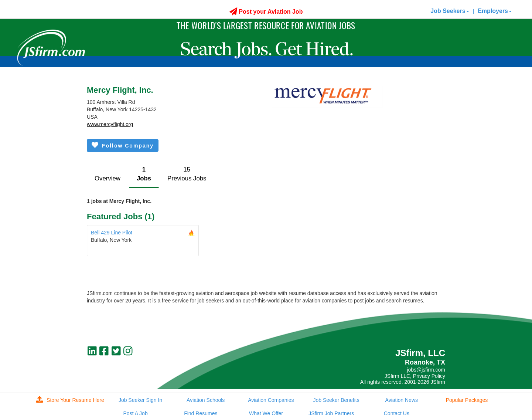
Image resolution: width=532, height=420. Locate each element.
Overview (108, 178)
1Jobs (144, 174)
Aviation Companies (271, 400)
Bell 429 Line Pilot (112, 233)
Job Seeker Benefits (336, 400)
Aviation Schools (206, 400)
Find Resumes (201, 413)
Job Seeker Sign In (140, 400)
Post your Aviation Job (266, 12)
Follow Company (123, 145)
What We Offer (266, 413)
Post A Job (136, 413)
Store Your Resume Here (70, 400)
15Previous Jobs (187, 174)
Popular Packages (467, 400)
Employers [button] (495, 11)
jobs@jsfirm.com (426, 370)
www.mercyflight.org (110, 124)
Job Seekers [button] (450, 11)
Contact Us (397, 413)
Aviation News (402, 400)
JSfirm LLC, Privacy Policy (415, 376)
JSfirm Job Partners (331, 413)
